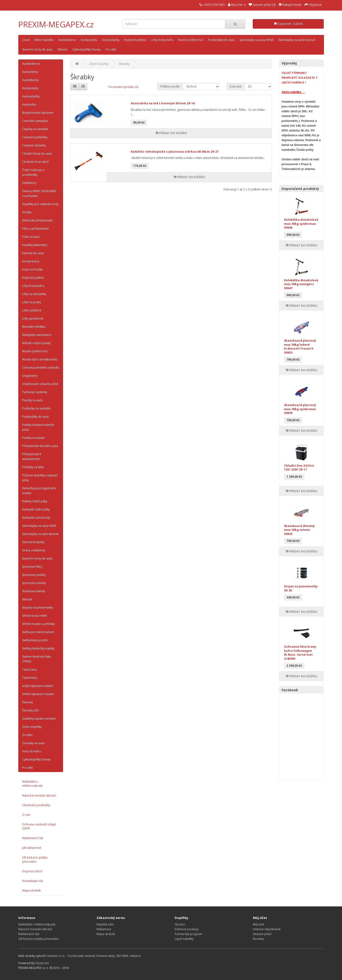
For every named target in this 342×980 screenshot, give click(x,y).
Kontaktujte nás (33, 881)
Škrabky (124, 64)
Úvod (26, 40)
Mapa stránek (31, 890)
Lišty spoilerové (33, 318)
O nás (26, 815)
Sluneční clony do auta (37, 49)
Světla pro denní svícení (38, 632)
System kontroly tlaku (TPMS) (37, 659)
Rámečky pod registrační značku (39, 491)
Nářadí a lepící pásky (36, 343)
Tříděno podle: (170, 86)
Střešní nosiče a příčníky (38, 624)
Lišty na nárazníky (34, 294)
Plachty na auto (32, 400)
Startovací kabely (34, 591)
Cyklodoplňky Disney (86, 49)
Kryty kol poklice (135, 40)
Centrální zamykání (35, 121)
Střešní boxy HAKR (35, 616)
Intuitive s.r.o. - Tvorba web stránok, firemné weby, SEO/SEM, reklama (94, 956)
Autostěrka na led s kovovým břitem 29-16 (163, 103)
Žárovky (28, 702)
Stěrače (62, 49)
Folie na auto (31, 237)
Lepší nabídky (184, 939)
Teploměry (30, 678)
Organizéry (30, 376)
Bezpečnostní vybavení (38, 113)
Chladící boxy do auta (37, 154)
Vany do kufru (32, 751)
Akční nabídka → (293, 92)
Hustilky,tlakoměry (35, 245)
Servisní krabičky (33, 542)
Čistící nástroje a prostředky (33, 172)
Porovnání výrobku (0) (123, 87)
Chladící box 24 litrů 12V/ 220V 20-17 (299, 468)
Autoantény (30, 72)
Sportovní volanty (34, 583)
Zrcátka (27, 735)
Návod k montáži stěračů (39, 795)
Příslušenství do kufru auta (40, 446)
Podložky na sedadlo (36, 408)
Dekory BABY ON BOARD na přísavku (39, 193)
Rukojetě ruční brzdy (36, 518)
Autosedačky (111, 40)
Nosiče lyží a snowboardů (40, 359)
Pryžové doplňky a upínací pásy (40, 478)
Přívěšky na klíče (33, 467)
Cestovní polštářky (35, 137)
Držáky (27, 212)
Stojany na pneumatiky (37, 607)
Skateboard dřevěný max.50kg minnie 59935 (299, 530)
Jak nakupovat (32, 848)
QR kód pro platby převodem (35, 860)
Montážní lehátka (34, 327)
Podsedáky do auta (221, 40)
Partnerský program (188, 934)
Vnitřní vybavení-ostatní (38, 694)
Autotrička (29, 104)
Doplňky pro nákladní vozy (40, 204)
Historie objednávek (267, 929)
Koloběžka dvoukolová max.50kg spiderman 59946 (301, 224)
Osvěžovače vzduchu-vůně (40, 384)
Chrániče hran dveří (35, 162)
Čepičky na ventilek (35, 129)
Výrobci (180, 924)
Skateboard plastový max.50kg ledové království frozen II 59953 (300, 347)
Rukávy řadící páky (35, 501)
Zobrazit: (236, 86)
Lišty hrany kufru (162, 40)
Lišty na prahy (32, 302)
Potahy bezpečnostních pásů (38, 427)
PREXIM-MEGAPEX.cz (56, 24)
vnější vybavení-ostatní (38, 686)
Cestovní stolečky (34, 145)
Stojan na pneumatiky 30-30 (301, 588)
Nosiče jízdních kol (191, 40)
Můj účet (259, 924)
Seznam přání (262, 934)
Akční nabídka (44, 40)
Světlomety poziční (35, 640)
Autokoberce (67, 40)
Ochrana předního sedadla (41, 367)
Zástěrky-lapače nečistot (39, 719)
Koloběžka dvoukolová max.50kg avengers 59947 (301, 284)
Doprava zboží (32, 871)
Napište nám (105, 924)
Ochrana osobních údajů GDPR (39, 826)
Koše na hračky (32, 269)
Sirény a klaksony (34, 550)
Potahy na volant (33, 438)
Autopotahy (89, 40)
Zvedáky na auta (33, 743)
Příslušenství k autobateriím (32, 456)
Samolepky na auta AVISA (257, 40)
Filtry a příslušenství (35, 229)
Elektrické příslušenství (37, 220)
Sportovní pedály (34, 575)
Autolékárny (30, 80)
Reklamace (104, 929)
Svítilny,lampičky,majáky (38, 648)
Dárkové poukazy (187, 929)
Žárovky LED (30, 710)
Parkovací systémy (35, 392)
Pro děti (111, 49)
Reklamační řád (33, 838)
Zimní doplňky (32, 727)
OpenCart (42, 963)
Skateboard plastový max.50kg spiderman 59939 (300, 409)
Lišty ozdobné (32, 310)
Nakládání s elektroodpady (32, 784)
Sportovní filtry (32, 567)
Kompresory (31, 261)
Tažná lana (29, 669)
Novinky (258, 939)
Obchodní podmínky (36, 805)
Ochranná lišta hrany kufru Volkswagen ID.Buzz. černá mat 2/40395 (300, 653)
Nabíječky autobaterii (37, 335)
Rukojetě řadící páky (36, 509)
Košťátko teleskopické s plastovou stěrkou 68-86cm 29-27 (175, 152)
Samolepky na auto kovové (297, 40)
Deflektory (29, 183)
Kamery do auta (33, 253)
